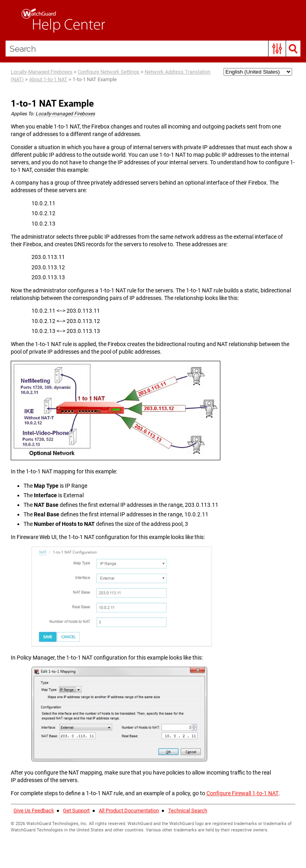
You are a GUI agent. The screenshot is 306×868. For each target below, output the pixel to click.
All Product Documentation (129, 811)
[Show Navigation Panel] (10, 20)
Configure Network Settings (109, 72)
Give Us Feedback (34, 811)
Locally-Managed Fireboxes (42, 72)
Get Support (76, 811)
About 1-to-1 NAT (48, 79)
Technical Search (188, 811)
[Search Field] (153, 49)
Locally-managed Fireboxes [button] (65, 114)
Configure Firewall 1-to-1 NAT (242, 793)
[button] (277, 49)
